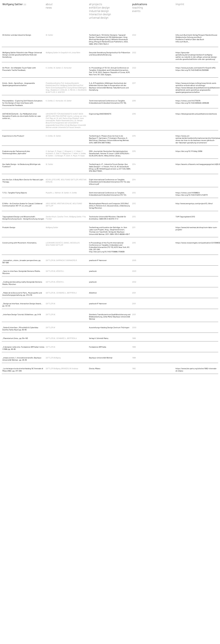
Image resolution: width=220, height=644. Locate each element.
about (49, 4)
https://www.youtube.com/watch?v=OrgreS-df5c (196, 68)
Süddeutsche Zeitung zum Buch (189, 37)
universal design (99, 18)
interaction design (100, 14)
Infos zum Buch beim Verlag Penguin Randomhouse (196, 35)
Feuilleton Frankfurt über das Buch (190, 39)
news (49, 7)
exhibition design (99, 7)
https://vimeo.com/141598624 (188, 193)
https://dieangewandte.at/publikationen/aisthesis (196, 114)
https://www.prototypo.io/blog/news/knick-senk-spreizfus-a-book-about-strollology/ (196, 84)
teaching (138, 7)
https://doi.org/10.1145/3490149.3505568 (192, 70)
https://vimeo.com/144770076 (188, 101)
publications (140, 4)
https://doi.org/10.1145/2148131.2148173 (192, 195)
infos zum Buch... (182, 42)
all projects (96, 4)
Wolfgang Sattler (13, 4)
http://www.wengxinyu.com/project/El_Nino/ (194, 203)
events (136, 11)
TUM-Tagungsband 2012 (185, 217)
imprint (180, 4)
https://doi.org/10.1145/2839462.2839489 (192, 103)
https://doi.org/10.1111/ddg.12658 (189, 151)
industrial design (99, 11)
